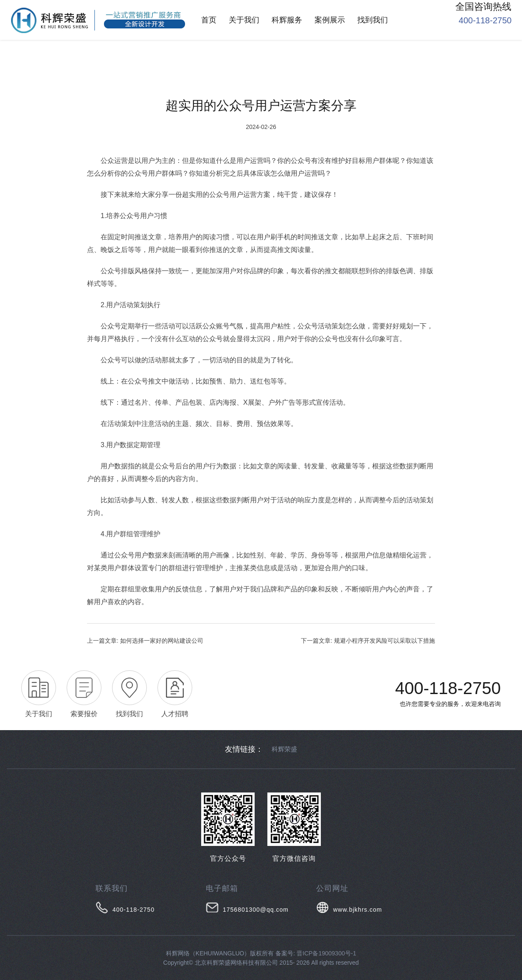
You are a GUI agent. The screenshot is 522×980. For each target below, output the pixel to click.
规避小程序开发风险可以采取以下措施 (384, 641)
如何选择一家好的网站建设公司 (162, 641)
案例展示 (330, 20)
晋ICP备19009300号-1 (326, 953)
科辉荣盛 (284, 749)
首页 (209, 20)
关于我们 (244, 20)
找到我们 (373, 20)
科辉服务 (287, 20)
